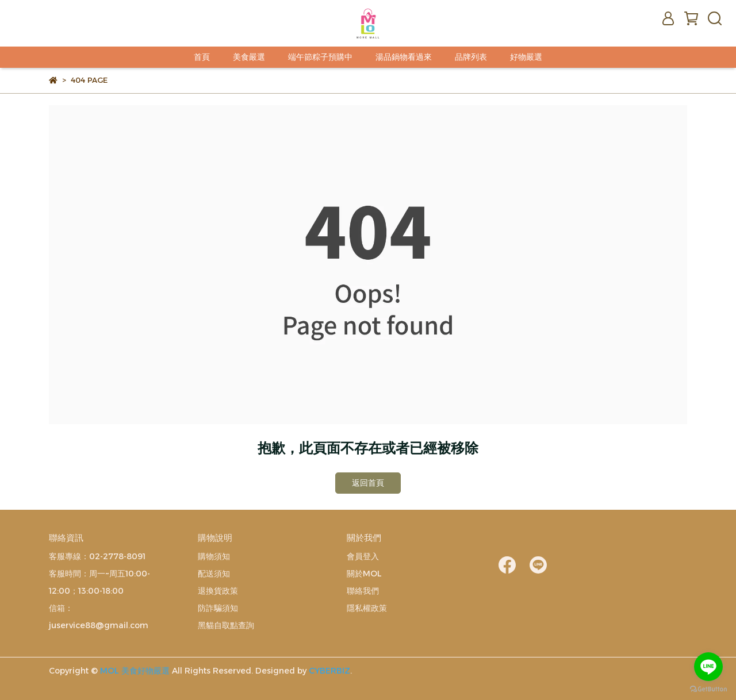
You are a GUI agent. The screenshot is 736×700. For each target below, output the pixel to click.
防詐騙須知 (218, 608)
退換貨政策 (218, 591)
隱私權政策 (367, 608)
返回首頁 (368, 483)
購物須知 (214, 556)
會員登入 (363, 556)
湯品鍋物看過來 (404, 57)
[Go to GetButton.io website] (708, 689)
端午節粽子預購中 (320, 57)
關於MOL (364, 574)
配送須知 (214, 574)
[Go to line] (708, 667)
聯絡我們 (363, 591)
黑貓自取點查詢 (226, 625)
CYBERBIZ (329, 671)
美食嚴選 (249, 57)
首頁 (202, 57)
